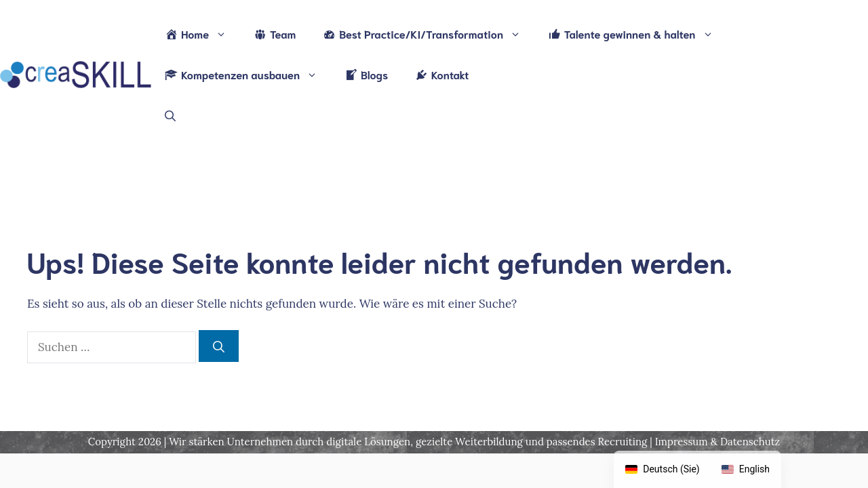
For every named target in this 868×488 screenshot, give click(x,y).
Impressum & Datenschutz (717, 442)
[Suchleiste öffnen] (170, 115)
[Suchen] (219, 346)
